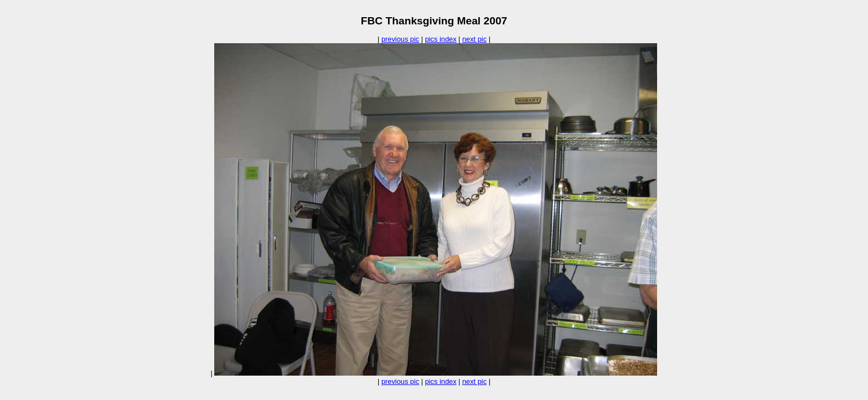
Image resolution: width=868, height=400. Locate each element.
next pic (474, 39)
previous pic (400, 39)
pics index (441, 39)
